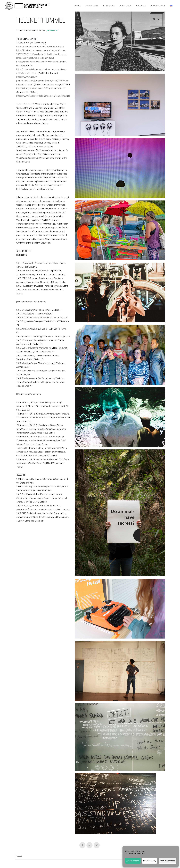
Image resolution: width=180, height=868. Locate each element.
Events (77, 6)
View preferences (167, 861)
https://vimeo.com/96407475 (30, 62)
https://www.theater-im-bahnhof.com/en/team (38, 96)
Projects (141, 6)
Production (92, 6)
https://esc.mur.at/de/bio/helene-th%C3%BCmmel (40, 46)
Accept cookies (133, 861)
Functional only (150, 861)
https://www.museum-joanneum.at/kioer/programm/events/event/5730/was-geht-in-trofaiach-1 (42, 81)
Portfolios (125, 6)
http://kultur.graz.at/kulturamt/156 (32, 88)
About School (158, 6)
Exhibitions (109, 6)
